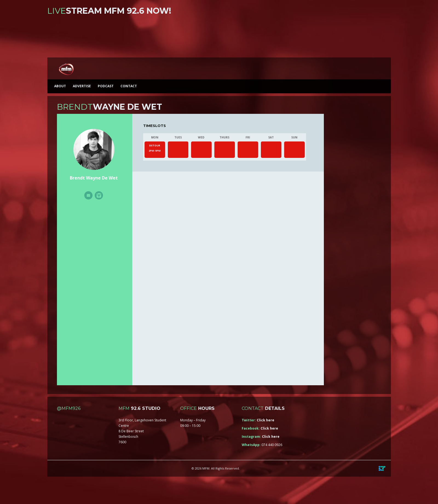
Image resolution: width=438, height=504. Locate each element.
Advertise (82, 86)
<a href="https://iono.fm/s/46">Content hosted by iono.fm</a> (219, 38)
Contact (129, 86)
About (60, 86)
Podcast (106, 86)
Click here (266, 420)
